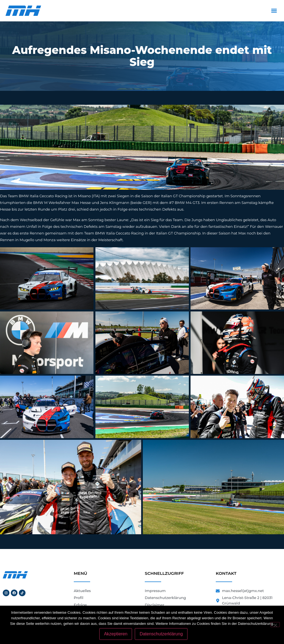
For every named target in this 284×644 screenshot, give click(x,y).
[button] (274, 11)
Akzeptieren (116, 634)
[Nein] (275, 625)
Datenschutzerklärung (161, 634)
